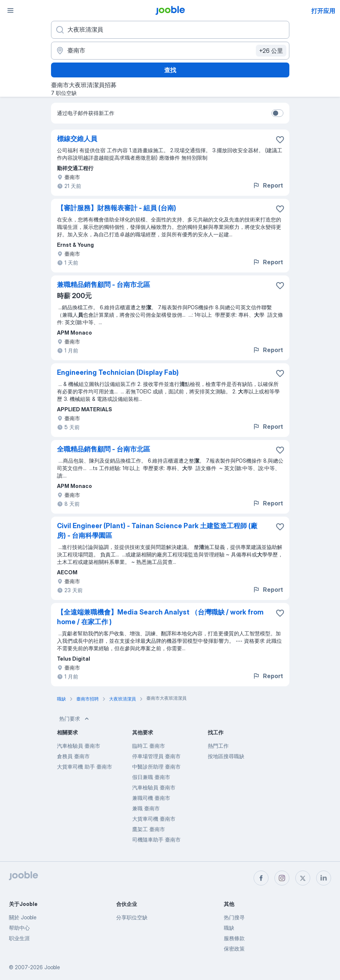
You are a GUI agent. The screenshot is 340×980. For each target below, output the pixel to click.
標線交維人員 (77, 139)
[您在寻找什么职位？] (170, 30)
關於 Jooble (23, 917)
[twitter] (303, 878)
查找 (170, 70)
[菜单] (10, 10)
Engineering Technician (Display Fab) (118, 372)
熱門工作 (218, 746)
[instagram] (282, 878)
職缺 (229, 928)
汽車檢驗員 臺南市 (79, 746)
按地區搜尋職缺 (226, 756)
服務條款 (234, 938)
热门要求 (75, 719)
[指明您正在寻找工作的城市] (170, 51)
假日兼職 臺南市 (151, 777)
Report (268, 185)
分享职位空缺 (132, 917)
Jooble (52, 967)
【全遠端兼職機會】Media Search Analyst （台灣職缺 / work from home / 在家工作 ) (160, 617)
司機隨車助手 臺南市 (156, 839)
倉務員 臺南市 (73, 756)
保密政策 (234, 949)
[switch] (277, 113)
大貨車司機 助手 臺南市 (85, 767)
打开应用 (323, 11)
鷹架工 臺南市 (149, 829)
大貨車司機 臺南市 (154, 819)
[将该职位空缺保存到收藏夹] (280, 140)
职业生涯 (19, 938)
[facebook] (261, 878)
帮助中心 (19, 928)
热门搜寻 (234, 917)
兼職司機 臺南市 (151, 798)
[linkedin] (324, 878)
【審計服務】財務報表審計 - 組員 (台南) (117, 208)
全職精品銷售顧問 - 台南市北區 (104, 449)
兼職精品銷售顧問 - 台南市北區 (104, 285)
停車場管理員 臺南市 (156, 756)
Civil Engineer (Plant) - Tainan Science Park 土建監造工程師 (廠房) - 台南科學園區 (157, 531)
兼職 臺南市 (146, 808)
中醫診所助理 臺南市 (156, 767)
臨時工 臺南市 (149, 746)
